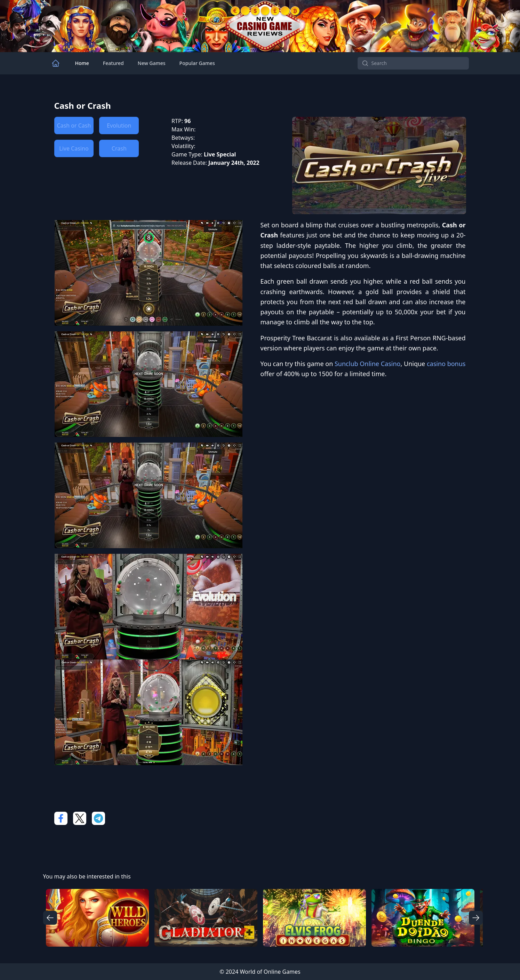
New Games (152, 63)
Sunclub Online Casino (368, 364)
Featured (113, 63)
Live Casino (74, 148)
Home (82, 63)
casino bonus (446, 364)
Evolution (119, 125)
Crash (119, 148)
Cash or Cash (74, 125)
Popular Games (197, 63)
